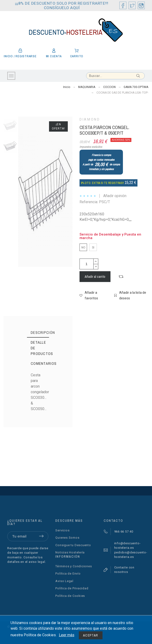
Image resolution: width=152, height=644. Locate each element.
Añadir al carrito (95, 277)
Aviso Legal (64, 581)
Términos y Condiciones (74, 566)
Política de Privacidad (72, 588)
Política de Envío (68, 574)
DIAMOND (90, 119)
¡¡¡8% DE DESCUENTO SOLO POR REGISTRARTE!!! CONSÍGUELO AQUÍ (62, 6)
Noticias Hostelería (70, 552)
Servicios (62, 530)
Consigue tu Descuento (73, 545)
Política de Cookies (70, 596)
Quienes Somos (67, 538)
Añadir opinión (115, 196)
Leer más (67, 635)
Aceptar (91, 635)
